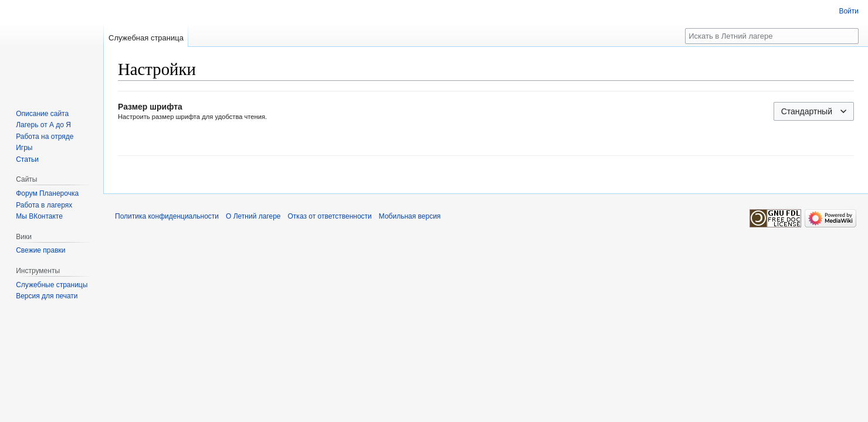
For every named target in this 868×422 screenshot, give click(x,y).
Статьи (27, 159)
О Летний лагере (253, 216)
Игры (24, 148)
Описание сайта (42, 114)
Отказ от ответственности (330, 216)
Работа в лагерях (44, 205)
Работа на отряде (45, 137)
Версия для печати (47, 296)
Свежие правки (40, 250)
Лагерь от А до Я (43, 125)
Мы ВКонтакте (39, 216)
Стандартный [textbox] (807, 111)
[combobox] (814, 111)
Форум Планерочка (47, 193)
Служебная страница (146, 38)
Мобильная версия (410, 216)
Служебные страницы (52, 285)
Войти (849, 11)
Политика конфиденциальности (167, 216)
